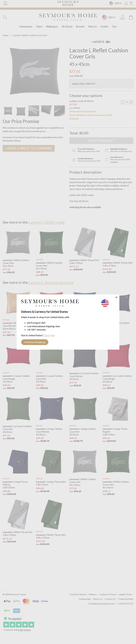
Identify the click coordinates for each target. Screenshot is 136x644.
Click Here (49, 335)
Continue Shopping (35, 342)
